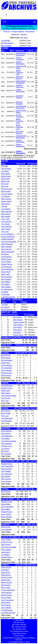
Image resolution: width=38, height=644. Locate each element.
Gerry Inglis (5, 219)
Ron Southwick (7, 277)
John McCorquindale (9, 242)
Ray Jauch (24, 38)
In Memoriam (19, 620)
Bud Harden (6, 204)
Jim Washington (7, 289)
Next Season (30, 31)
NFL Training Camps (19, 627)
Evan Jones (18, 317)
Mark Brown (6, 181)
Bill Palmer (5, 254)
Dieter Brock (6, 174)
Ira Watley (5, 292)
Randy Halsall (6, 201)
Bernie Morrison (7, 310)
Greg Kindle (6, 224)
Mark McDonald (7, 244)
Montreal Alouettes (19, 103)
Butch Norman (6, 249)
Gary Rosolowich (7, 269)
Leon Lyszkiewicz (7, 234)
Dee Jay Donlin (7, 194)
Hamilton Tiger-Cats (20, 86)
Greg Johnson (6, 222)
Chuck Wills (5, 294)
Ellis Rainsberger (7, 43)
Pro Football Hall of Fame (19, 631)
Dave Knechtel (6, 227)
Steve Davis (18, 330)
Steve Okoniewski (8, 252)
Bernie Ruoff (6, 272)
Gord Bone (17, 332)
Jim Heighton (6, 209)
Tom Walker (5, 284)
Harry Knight (6, 229)
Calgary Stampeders (20, 63)
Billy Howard (6, 216)
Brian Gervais (6, 199)
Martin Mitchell (6, 247)
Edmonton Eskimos (20, 78)
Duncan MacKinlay (8, 237)
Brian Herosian (7, 211)
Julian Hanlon (18, 325)
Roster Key (15, 34)
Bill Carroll (5, 184)
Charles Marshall (7, 239)
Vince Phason (6, 262)
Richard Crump (7, 189)
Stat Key (24, 34)
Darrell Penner (6, 259)
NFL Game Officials (19, 625)
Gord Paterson (6, 257)
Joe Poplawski (6, 267)
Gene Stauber (6, 46)
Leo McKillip (6, 41)
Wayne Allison (6, 169)
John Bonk (5, 171)
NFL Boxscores (19, 622)
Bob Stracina (18, 320)
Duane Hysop (18, 335)
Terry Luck (5, 232)
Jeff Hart (4, 206)
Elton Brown (6, 179)
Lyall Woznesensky (8, 297)
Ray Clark (5, 186)
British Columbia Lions (19, 72)
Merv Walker (6, 282)
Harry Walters (6, 287)
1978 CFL (7, 31)
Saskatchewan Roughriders (21, 54)
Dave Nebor (18, 327)
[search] (19, 15)
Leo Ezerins (6, 196)
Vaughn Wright (19, 322)
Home (4, 22)
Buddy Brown (6, 176)
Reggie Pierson (7, 264)
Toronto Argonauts (20, 58)
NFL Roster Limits (19, 629)
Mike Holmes (6, 214)
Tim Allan (5, 166)
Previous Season (18, 31)
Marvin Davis (6, 191)
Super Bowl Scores (19, 633)
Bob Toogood (6, 279)
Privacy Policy (19, 636)
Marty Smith (6, 274)
